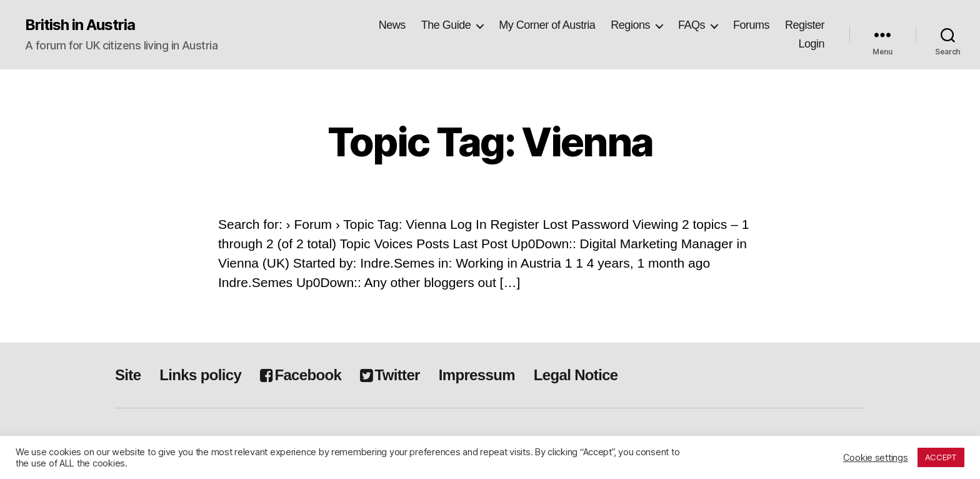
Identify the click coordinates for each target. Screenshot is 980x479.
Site (128, 375)
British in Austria (80, 25)
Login (811, 44)
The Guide (446, 25)
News (392, 25)
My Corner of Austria (547, 25)
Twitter (390, 375)
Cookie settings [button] (876, 458)
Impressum (477, 375)
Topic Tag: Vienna (490, 142)
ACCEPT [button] (941, 457)
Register (805, 25)
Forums (751, 25)
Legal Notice (576, 375)
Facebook (301, 375)
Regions (630, 25)
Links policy (200, 375)
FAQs (692, 25)
